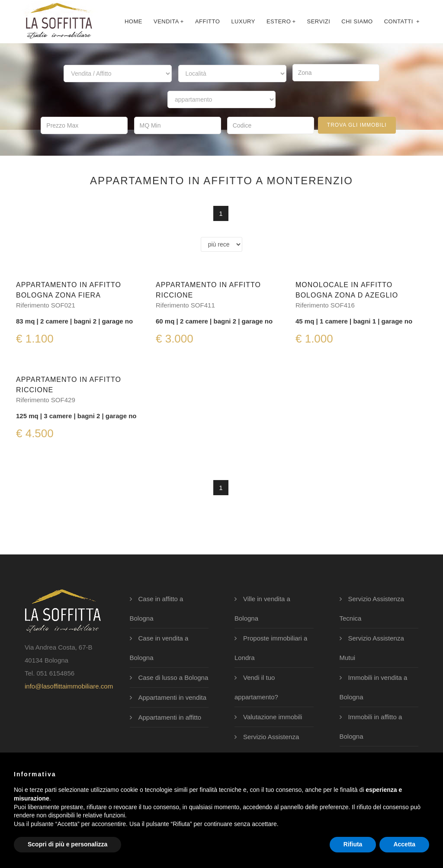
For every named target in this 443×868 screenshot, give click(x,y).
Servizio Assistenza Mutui (372, 648)
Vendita (169, 21)
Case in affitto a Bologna (157, 609)
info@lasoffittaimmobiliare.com (69, 686)
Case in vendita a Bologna (159, 648)
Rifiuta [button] (353, 844)
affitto (207, 21)
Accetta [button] (404, 844)
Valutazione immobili (273, 717)
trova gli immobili (357, 125)
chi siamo (357, 21)
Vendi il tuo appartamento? (256, 687)
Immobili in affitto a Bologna (371, 727)
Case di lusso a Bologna (173, 677)
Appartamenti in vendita (173, 697)
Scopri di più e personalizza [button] (67, 844)
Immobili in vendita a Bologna (374, 687)
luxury (243, 21)
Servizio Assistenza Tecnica (372, 609)
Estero (281, 21)
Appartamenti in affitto (170, 717)
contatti (402, 21)
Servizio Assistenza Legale (267, 746)
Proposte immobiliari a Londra (271, 648)
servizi (318, 21)
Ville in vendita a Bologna (262, 609)
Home (133, 21)
